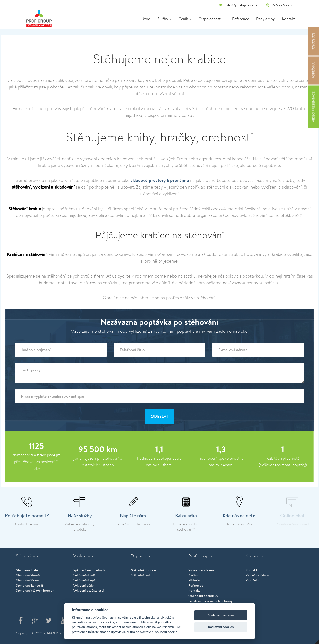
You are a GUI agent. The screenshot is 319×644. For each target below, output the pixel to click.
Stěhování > (27, 556)
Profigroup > (200, 556)
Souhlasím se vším (221, 615)
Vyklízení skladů (84, 575)
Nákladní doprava (144, 570)
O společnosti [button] (212, 18)
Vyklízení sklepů (84, 580)
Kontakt (289, 18)
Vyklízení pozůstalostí (88, 590)
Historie (194, 580)
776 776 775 (279, 5)
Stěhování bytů (27, 570)
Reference (241, 18)
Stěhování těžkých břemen (35, 590)
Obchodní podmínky (203, 596)
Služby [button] (164, 18)
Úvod (146, 18)
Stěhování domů (28, 575)
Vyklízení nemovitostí (89, 570)
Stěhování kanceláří (30, 585)
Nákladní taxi (140, 575)
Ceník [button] (185, 18)
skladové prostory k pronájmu (160, 180)
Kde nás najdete (257, 575)
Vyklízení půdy (83, 585)
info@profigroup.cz (238, 5)
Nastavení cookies (221, 627)
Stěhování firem (27, 580)
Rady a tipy (265, 18)
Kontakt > (255, 556)
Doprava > (140, 556)
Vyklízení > (83, 556)
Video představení (202, 570)
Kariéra (193, 575)
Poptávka (252, 580)
